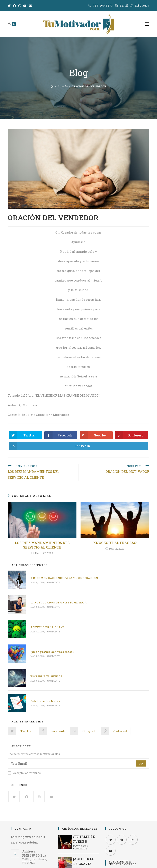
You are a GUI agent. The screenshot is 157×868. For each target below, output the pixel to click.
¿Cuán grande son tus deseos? (52, 650)
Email (124, 6)
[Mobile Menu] (147, 24)
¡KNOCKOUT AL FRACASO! (115, 543)
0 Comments (53, 582)
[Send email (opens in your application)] (30, 6)
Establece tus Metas (45, 699)
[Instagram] (20, 6)
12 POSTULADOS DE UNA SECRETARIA (58, 602)
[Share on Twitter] (25, 435)
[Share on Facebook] (61, 435)
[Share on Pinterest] (132, 435)
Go (141, 761)
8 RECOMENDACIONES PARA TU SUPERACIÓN (64, 578)
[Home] (52, 86)
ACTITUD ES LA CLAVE (47, 626)
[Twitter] (10, 6)
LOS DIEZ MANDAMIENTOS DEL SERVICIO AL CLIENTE (42, 545)
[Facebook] (15, 6)
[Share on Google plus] (96, 435)
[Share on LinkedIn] (78, 446)
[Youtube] (25, 6)
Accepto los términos (24, 770)
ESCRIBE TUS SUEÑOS (46, 674)
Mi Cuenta (142, 6)
